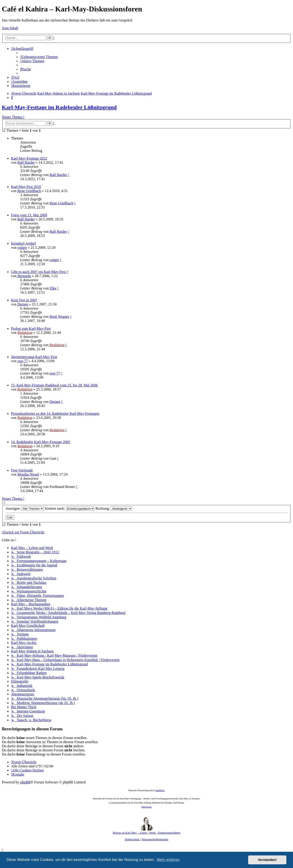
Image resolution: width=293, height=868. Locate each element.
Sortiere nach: (70, 508)
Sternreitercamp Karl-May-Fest (34, 357)
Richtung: (114, 508)
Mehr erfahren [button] (168, 860)
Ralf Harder (26, 162)
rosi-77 (23, 361)
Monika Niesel (28, 474)
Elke (53, 288)
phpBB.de (160, 790)
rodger (22, 248)
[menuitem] (39, 57)
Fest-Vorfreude (22, 470)
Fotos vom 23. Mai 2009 (29, 215)
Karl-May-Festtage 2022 (29, 158)
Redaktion (25, 333)
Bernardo (24, 276)
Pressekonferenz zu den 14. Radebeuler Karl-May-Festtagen (55, 414)
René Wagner (59, 317)
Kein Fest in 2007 (24, 300)
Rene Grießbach (29, 191)
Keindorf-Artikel (23, 243)
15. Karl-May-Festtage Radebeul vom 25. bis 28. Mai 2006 (54, 385)
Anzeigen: (25, 508)
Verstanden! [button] (267, 860)
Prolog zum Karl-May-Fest (31, 328)
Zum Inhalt (10, 28)
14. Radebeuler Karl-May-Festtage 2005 (41, 442)
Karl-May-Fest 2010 (26, 187)
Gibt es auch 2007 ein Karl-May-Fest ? (40, 272)
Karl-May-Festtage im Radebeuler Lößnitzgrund (59, 107)
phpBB (25, 782)
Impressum (146, 807)
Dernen (23, 304)
